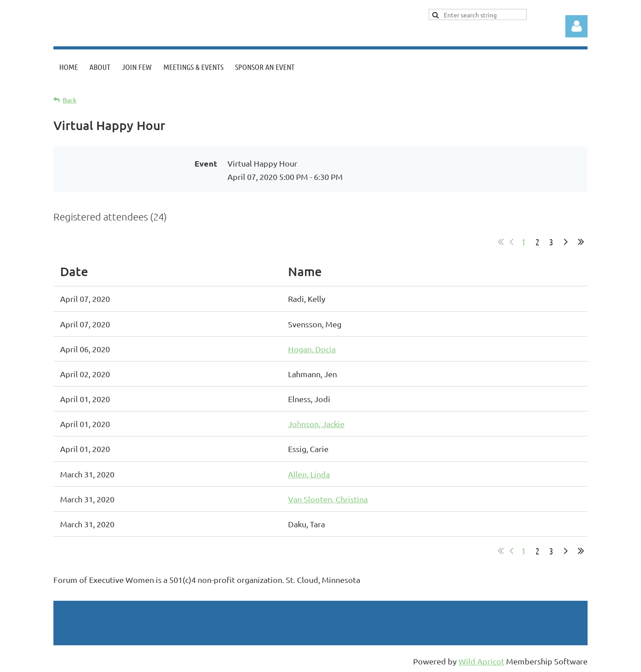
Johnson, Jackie (316, 424)
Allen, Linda (309, 474)
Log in (576, 26)
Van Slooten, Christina (328, 499)
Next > (566, 242)
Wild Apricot (481, 661)
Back (70, 100)
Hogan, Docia (312, 349)
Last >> (581, 242)
